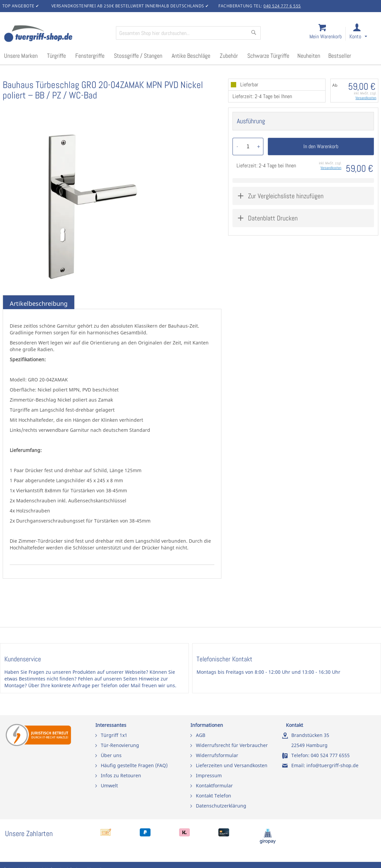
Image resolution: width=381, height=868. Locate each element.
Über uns (111, 755)
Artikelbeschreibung (39, 303)
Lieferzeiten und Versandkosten (232, 765)
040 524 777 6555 (330, 755)
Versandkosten (366, 98)
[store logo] (57, 34)
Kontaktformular (214, 786)
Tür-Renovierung (120, 745)
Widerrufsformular (217, 755)
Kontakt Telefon (214, 796)
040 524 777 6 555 (282, 6)
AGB (201, 735)
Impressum (209, 775)
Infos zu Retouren (121, 775)
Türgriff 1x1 (114, 735)
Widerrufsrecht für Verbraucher (232, 745)
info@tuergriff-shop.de (332, 765)
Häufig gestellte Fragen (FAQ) (134, 765)
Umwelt (109, 786)
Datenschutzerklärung (221, 806)
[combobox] (188, 33)
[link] (364, 34)
